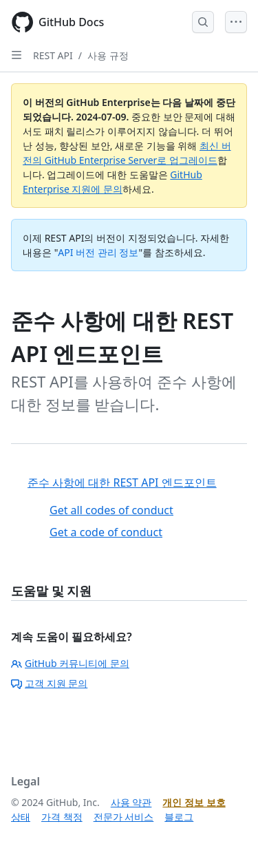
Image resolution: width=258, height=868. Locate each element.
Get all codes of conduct (111, 510)
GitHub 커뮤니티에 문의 (70, 663)
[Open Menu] (236, 22)
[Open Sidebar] (17, 55)
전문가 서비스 (124, 817)
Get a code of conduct (106, 532)
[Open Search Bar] (203, 22)
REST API (53, 55)
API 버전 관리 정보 (98, 252)
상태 (21, 817)
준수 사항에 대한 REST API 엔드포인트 (122, 483)
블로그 (179, 817)
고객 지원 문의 (49, 683)
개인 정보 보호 (194, 802)
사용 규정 (108, 55)
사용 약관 (131, 802)
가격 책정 (62, 817)
